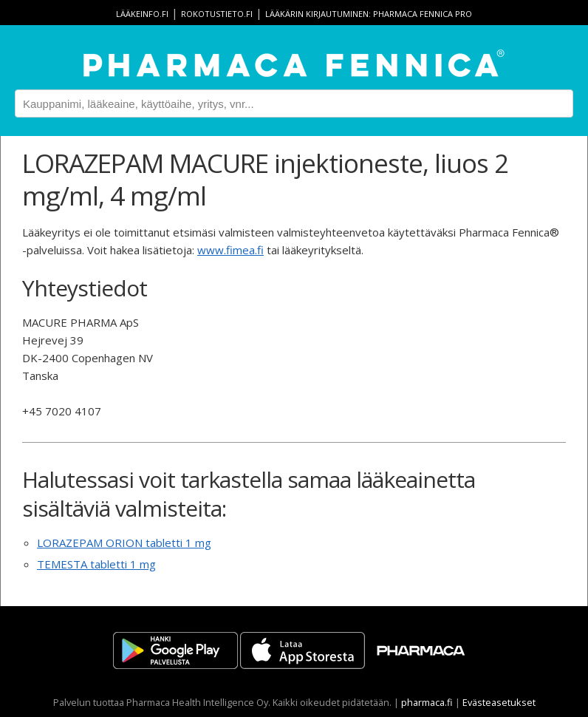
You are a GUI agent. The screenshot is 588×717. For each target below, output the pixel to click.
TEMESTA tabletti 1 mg (96, 564)
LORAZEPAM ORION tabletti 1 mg (124, 543)
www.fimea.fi (230, 250)
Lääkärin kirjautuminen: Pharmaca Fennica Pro (369, 14)
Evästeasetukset (499, 702)
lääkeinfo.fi (142, 14)
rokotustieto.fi (217, 14)
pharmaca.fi (427, 702)
